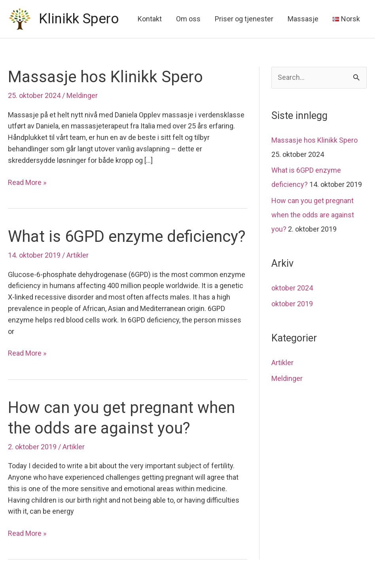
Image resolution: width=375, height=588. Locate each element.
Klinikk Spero (79, 19)
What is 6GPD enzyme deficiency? (127, 237)
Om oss (188, 19)
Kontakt (150, 19)
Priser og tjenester (244, 19)
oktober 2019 (292, 304)
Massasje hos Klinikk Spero (105, 77)
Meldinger (82, 95)
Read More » (27, 183)
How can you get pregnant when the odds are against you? (313, 215)
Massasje (303, 19)
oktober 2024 (292, 288)
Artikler (78, 255)
